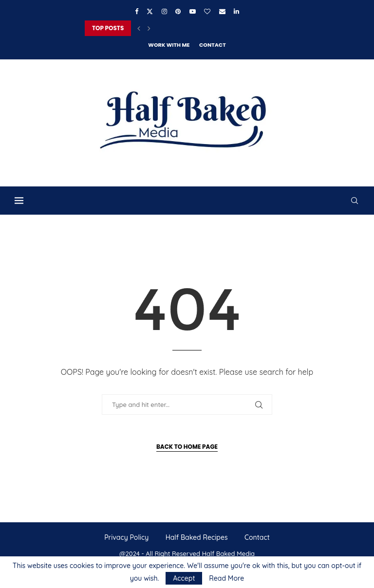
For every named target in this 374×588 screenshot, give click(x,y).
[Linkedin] (236, 11)
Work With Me (169, 45)
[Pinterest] (178, 11)
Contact (213, 45)
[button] (139, 28)
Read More (226, 578)
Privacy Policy (126, 537)
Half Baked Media (228, 553)
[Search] (355, 201)
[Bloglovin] (207, 11)
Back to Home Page (187, 447)
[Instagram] (164, 11)
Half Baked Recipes (197, 537)
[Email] (222, 11)
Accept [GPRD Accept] (184, 578)
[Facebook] (137, 11)
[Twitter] (150, 11)
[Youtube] (193, 11)
